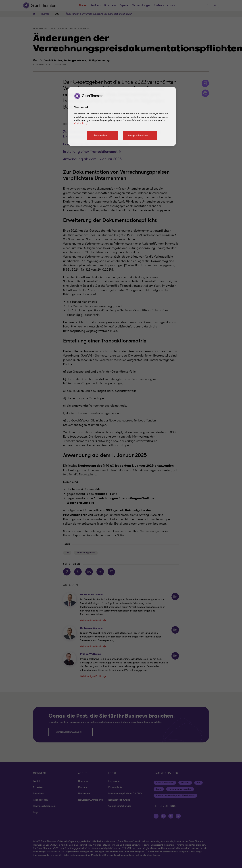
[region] (122, 116)
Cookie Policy (81, 123)
